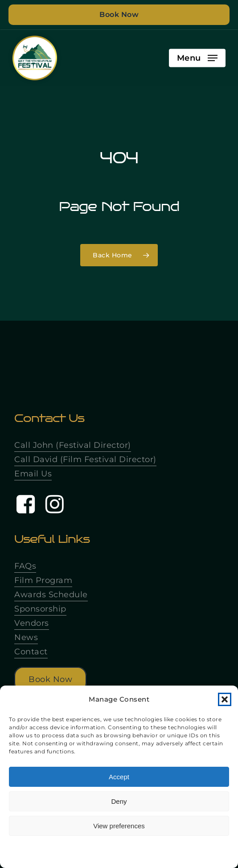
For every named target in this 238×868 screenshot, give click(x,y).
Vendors (32, 623)
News (26, 637)
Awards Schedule (51, 595)
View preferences (119, 826)
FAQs (25, 566)
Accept (119, 777)
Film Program (43, 580)
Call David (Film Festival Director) (85, 459)
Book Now (119, 14)
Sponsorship (40, 609)
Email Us (33, 474)
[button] (225, 699)
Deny (119, 801)
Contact (31, 652)
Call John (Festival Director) (73, 445)
